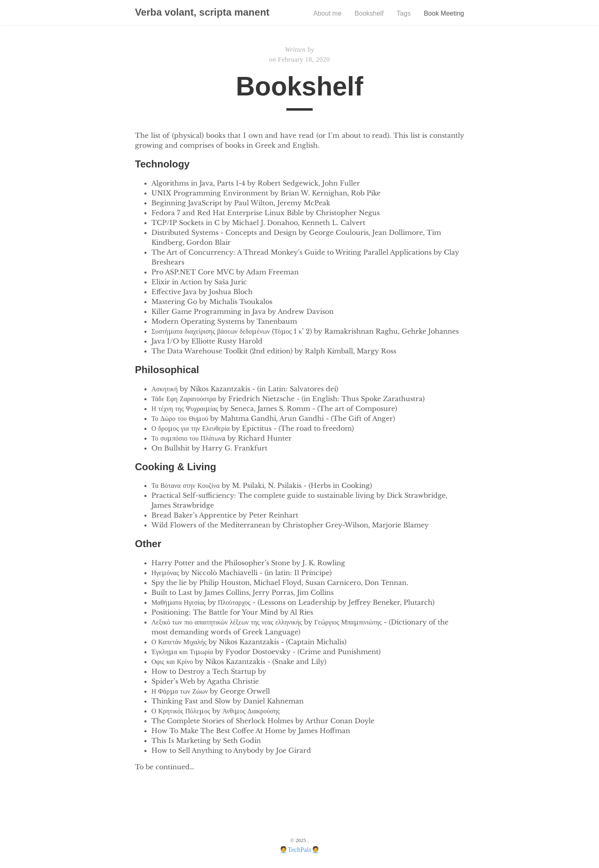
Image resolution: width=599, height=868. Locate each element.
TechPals (299, 850)
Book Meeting (444, 13)
